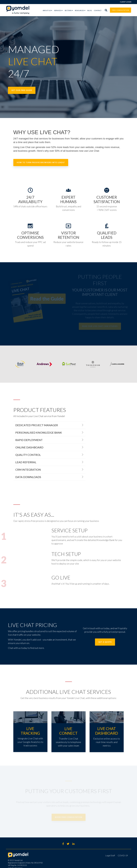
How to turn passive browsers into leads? (41, 162)
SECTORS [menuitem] (68, 10)
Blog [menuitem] (90, 10)
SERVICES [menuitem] (58, 10)
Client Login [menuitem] (126, 2)
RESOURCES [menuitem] (79, 10)
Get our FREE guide (22, 90)
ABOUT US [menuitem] (47, 10)
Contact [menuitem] (98, 10)
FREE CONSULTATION (120, 10)
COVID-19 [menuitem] (123, 855)
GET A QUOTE (105, 642)
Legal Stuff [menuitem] (110, 855)
